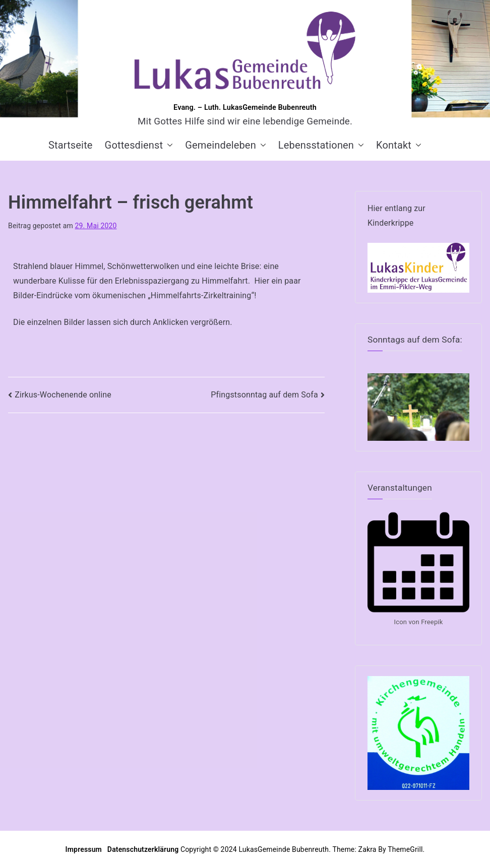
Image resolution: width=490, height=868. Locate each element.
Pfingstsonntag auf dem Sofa (264, 395)
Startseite (71, 145)
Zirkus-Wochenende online (63, 395)
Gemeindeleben (226, 145)
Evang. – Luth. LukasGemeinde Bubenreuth (245, 108)
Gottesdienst (139, 145)
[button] (168, 145)
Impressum (85, 849)
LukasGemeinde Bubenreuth (284, 849)
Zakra (367, 849)
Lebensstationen (321, 145)
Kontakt (399, 145)
